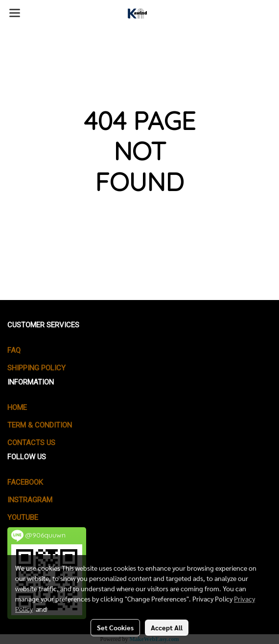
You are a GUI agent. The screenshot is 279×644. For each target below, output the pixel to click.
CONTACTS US (31, 443)
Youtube (23, 517)
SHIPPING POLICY (36, 368)
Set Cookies (115, 627)
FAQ (14, 350)
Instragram (30, 500)
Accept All (167, 627)
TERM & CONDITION (40, 425)
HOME (17, 408)
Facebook (25, 482)
